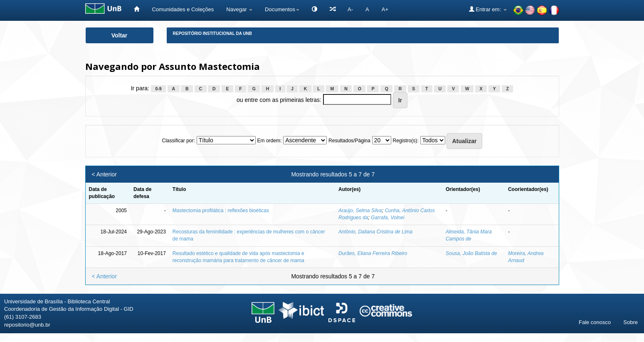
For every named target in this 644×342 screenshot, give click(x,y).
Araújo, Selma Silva (360, 211)
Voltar (120, 35)
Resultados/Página (349, 141)
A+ (385, 9)
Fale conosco (595, 322)
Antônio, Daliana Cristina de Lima (375, 232)
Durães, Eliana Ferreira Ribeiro (373, 253)
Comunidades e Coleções (183, 9)
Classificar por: (178, 141)
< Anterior (104, 174)
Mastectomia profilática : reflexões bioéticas (221, 211)
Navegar (239, 9)
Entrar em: (488, 9)
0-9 (158, 89)
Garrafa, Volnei (387, 218)
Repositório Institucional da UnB (213, 33)
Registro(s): (406, 141)
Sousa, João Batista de (471, 253)
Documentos (282, 9)
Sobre (630, 322)
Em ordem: (270, 141)
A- (350, 9)
